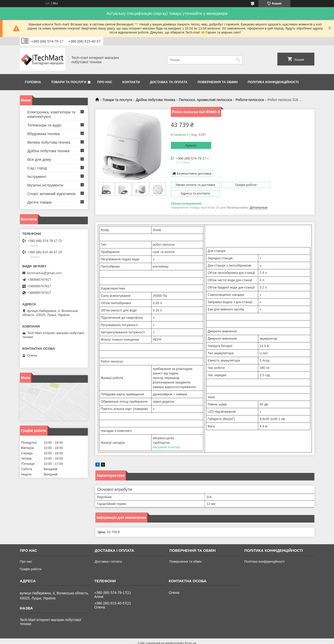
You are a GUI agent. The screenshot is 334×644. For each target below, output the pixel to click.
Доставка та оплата (169, 82)
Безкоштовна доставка (194, 173)
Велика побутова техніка (49, 142)
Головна (33, 82)
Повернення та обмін (218, 82)
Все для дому (39, 159)
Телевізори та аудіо (44, 125)
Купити (191, 146)
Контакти (131, 82)
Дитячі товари (40, 202)
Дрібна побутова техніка (156, 100)
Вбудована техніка (44, 134)
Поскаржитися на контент (180, 639)
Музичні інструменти (45, 185)
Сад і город (37, 168)
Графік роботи (31, 560)
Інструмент (37, 176)
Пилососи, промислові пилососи (206, 100)
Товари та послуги (69, 82)
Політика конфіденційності (273, 82)
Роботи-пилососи (250, 100)
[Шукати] (238, 60)
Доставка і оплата (108, 553)
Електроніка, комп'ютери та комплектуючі (51, 114)
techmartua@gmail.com (44, 273)
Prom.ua (190, 635)
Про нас (105, 82)
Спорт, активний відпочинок (52, 194)
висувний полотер (166, 439)
